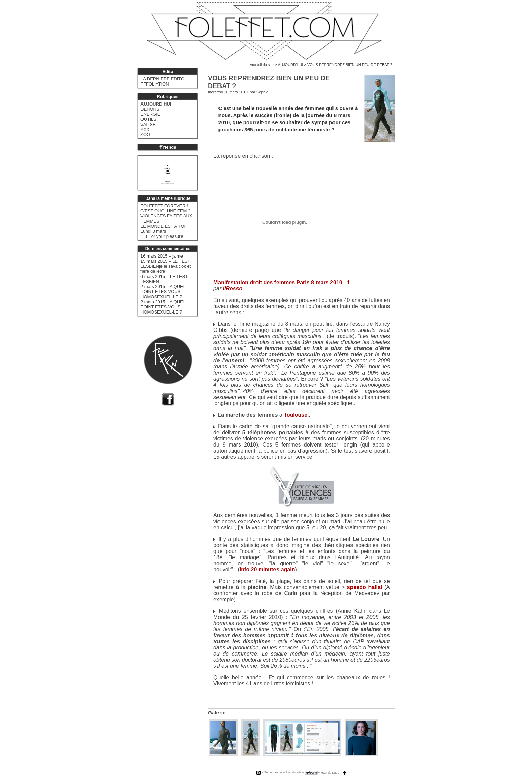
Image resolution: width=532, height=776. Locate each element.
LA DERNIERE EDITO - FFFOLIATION (164, 81)
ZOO (145, 135)
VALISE (148, 124)
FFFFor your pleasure (162, 236)
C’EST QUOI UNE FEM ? (165, 211)
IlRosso (233, 289)
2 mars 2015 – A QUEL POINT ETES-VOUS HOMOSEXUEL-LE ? (163, 292)
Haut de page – (334, 773)
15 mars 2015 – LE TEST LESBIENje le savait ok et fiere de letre (166, 266)
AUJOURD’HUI (291, 65)
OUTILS (148, 119)
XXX (145, 129)
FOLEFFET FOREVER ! (164, 206)
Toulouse (296, 415)
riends (168, 147)
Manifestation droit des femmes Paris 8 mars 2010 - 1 (282, 282)
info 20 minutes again (267, 570)
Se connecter (273, 773)
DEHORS (150, 109)
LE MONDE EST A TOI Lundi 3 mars (163, 229)
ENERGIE (150, 114)
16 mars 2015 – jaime (162, 256)
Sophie (262, 92)
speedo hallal (365, 587)
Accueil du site (262, 65)
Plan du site (293, 773)
